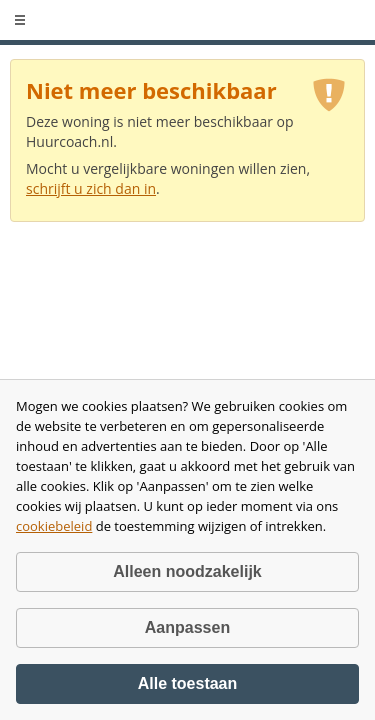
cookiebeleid (54, 526)
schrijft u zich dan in (91, 188)
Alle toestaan (188, 683)
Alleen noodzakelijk (187, 571)
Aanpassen (187, 627)
